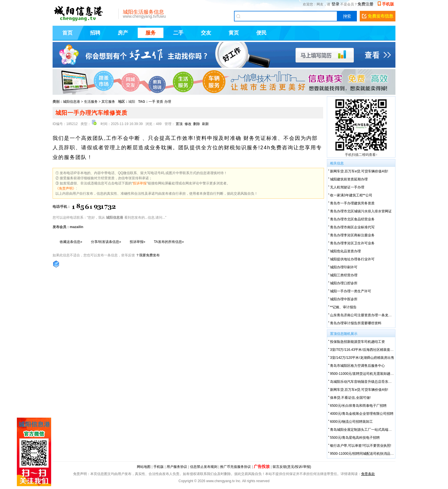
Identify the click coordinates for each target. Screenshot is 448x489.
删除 (197, 124)
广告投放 (262, 466)
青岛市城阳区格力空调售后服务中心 (357, 366)
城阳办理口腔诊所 (344, 283)
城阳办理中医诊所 (344, 299)
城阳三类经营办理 (344, 275)
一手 (152, 102)
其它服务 (108, 102)
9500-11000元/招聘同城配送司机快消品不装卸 (365, 454)
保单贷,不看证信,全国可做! (350, 398)
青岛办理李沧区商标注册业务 (352, 235)
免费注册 (365, 4)
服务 (151, 33)
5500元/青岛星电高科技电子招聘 (355, 438)
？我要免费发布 (148, 255)
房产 (123, 33)
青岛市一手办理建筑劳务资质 (352, 203)
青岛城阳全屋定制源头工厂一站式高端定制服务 (366, 430)
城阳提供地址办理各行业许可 (352, 259)
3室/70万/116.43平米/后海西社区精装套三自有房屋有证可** (375, 350)
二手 (178, 33)
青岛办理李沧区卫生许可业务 (352, 243)
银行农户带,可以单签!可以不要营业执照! (361, 446)
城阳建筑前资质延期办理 (349, 179)
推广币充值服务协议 (235, 467)
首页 (67, 33)
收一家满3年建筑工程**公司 (351, 195)
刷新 (205, 124)
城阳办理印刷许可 (344, 267)
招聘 (95, 33)
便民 (261, 33)
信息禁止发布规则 (204, 467)
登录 (335, 4)
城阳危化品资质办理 (345, 251)
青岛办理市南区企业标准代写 (352, 227)
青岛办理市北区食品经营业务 (352, 219)
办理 (168, 102)
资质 (160, 102)
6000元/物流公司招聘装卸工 (351, 422)
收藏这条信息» (71, 242)
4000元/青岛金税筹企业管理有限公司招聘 (362, 414)
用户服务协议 (177, 467)
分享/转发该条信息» (106, 242)
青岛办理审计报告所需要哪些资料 (356, 323)
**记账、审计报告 (343, 307)
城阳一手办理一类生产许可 (351, 291)
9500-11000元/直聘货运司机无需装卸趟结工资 (365, 374)
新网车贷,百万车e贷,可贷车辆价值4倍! (359, 171)
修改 (188, 124)
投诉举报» (138, 242)
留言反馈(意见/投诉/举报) (292, 467)
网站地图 (144, 467)
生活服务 (91, 102)
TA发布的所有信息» (169, 242)
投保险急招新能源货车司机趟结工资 (357, 342)
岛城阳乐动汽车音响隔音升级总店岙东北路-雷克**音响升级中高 (378, 382)
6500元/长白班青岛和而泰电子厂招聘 (358, 406)
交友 (206, 33)
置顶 (179, 124)
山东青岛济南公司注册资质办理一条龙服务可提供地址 (371, 315)
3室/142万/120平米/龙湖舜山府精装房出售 (362, 358)
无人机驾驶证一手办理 (347, 187)
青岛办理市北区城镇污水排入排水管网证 (361, 211)
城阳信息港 (71, 102)
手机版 (388, 4)
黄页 (234, 33)
